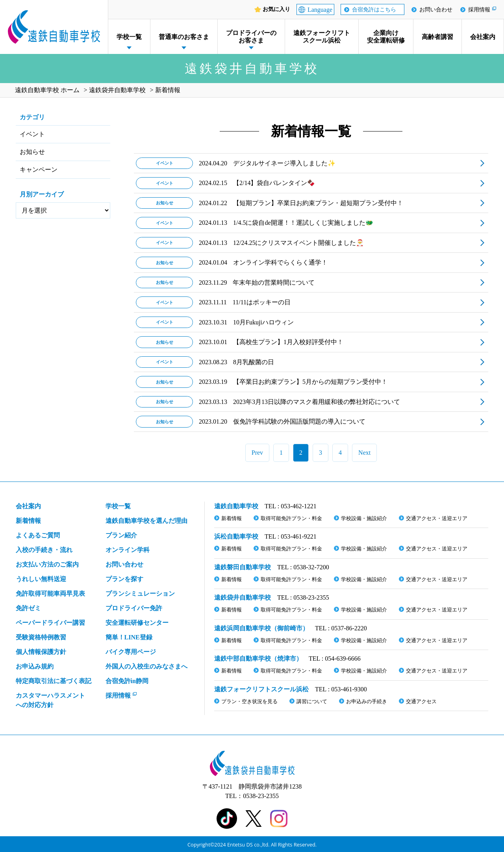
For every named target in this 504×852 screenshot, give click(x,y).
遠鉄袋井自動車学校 (243, 597)
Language (320, 10)
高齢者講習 (437, 37)
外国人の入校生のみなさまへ (146, 666)
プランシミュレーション (140, 594)
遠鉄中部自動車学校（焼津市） (258, 658)
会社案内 (483, 37)
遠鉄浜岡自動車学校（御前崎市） (261, 628)
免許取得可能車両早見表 (50, 594)
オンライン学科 (128, 550)
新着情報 (28, 521)
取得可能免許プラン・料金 (291, 518)
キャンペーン (39, 169)
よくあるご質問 (38, 535)
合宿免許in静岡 (127, 681)
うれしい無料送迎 (41, 579)
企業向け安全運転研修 (386, 37)
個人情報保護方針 (41, 652)
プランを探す (124, 579)
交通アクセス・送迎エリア (437, 518)
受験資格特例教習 (41, 637)
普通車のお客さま (184, 37)
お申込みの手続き (367, 701)
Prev (257, 453)
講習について (312, 701)
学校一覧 (129, 37)
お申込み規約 (35, 666)
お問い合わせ (436, 10)
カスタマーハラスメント (50, 701)
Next (364, 453)
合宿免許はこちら (374, 10)
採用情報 (479, 10)
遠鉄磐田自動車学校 (243, 567)
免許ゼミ (28, 608)
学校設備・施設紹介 (364, 518)
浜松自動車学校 (236, 536)
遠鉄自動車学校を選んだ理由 (146, 521)
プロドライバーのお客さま (251, 37)
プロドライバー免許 (134, 608)
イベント (32, 134)
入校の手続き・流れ (44, 550)
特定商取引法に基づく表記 (54, 681)
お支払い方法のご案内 (47, 564)
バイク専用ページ (131, 652)
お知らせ (32, 152)
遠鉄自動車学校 (236, 506)
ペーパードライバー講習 (50, 623)
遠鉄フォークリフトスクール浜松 (322, 37)
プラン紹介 (121, 535)
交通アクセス (421, 701)
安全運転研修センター (137, 623)
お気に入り (276, 9)
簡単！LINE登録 (129, 637)
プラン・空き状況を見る (249, 701)
